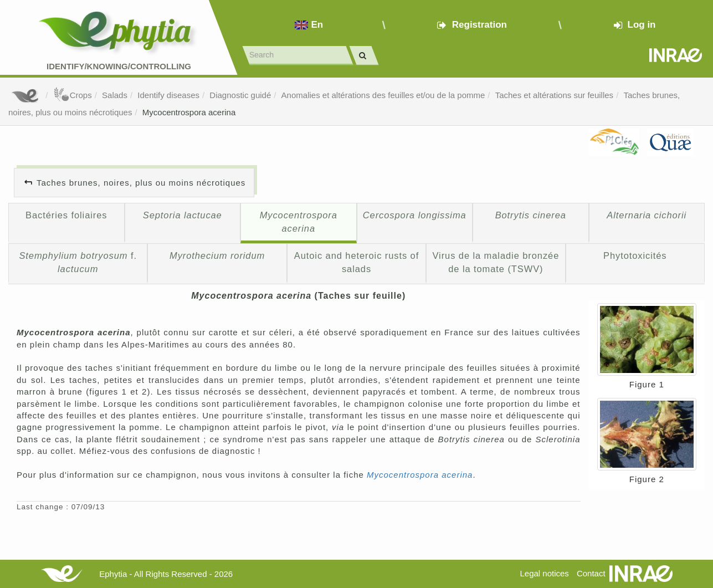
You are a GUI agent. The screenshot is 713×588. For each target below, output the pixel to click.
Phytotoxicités (635, 255)
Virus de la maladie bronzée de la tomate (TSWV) (496, 262)
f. (78, 262)
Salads (115, 95)
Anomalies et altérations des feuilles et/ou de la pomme (383, 95)
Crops (73, 95)
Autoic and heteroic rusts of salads (356, 262)
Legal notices (544, 573)
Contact (591, 573)
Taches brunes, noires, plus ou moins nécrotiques (141, 183)
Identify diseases (168, 95)
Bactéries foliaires (66, 215)
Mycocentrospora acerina (189, 112)
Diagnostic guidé (240, 95)
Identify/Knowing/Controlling (119, 66)
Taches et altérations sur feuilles (554, 95)
